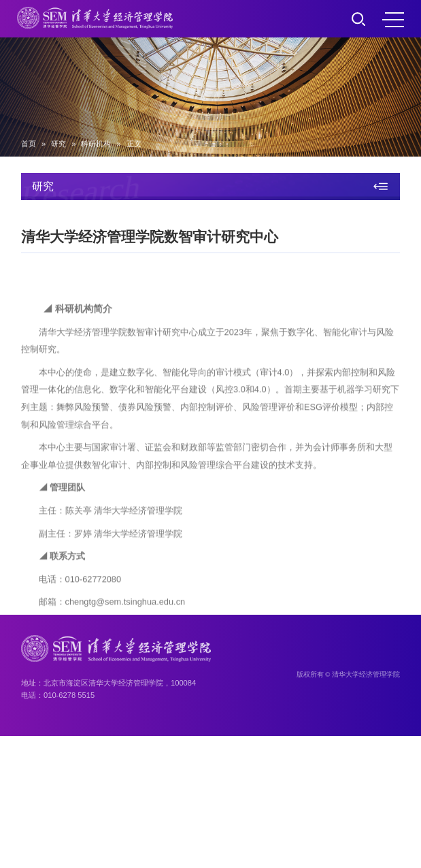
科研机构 (96, 144)
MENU (393, 20)
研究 (58, 144)
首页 (29, 144)
